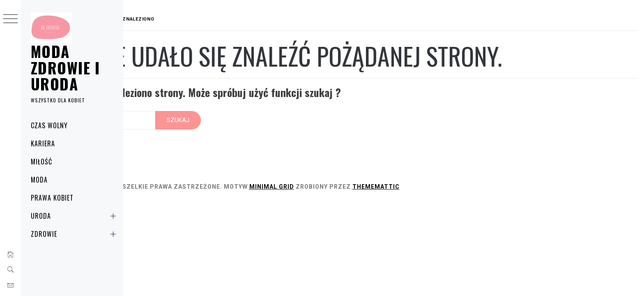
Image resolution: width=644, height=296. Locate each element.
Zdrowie (75, 234)
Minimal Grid (352, 178)
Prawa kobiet (52, 198)
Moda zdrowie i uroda (65, 67)
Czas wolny (49, 125)
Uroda (75, 216)
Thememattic (457, 178)
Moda (39, 180)
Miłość (41, 162)
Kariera (43, 143)
